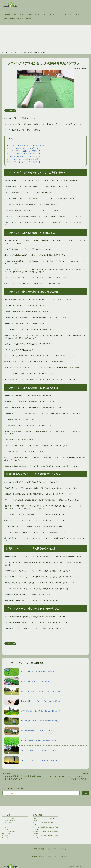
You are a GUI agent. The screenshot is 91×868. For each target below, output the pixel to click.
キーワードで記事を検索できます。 (14, 788)
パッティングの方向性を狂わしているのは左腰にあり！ (26, 145)
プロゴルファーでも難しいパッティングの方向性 (24, 162)
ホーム (4, 52)
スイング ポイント (58, 15)
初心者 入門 (20, 19)
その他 (4, 827)
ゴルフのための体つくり (33, 15)
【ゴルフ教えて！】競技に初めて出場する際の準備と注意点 (32, 721)
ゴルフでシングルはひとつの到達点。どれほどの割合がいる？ (32, 691)
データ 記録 (68, 15)
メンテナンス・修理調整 (9, 19)
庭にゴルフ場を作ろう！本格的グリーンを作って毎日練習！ (32, 741)
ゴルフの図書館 (6, 15)
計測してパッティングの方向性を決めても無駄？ (24, 159)
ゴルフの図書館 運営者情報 (37, 856)
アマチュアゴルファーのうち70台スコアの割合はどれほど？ (32, 760)
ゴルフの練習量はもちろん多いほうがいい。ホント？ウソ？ (32, 731)
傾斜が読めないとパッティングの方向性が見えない (25, 156)
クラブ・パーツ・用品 (18, 15)
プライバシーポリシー (52, 856)
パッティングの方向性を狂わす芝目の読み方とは (24, 154)
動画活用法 (29, 19)
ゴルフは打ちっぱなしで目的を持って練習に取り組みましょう (32, 711)
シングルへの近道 (46, 15)
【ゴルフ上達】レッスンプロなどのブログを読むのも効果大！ (32, 701)
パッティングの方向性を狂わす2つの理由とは (23, 148)
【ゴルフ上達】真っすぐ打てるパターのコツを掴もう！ (30, 672)
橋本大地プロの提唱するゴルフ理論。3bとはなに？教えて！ (32, 750)
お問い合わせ (64, 856)
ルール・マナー (78, 15)
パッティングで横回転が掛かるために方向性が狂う (25, 151)
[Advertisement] (45, 37)
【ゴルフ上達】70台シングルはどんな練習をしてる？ (30, 681)
